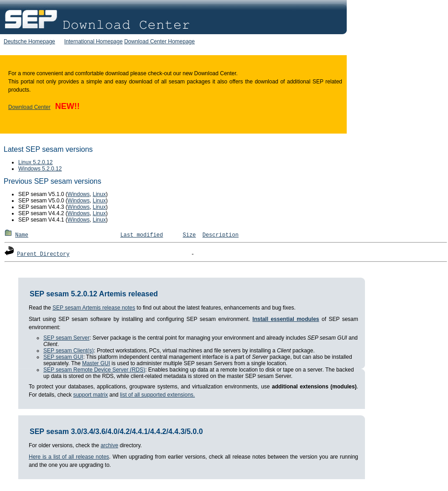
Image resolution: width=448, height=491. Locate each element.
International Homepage (94, 41)
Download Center (29, 107)
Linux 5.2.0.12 (35, 162)
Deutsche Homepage (29, 41)
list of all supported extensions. (157, 395)
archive (109, 445)
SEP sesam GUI (63, 357)
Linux (99, 194)
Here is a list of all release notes (69, 457)
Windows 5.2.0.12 (40, 169)
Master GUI (96, 363)
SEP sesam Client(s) (68, 351)
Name (22, 235)
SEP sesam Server (66, 338)
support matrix (90, 395)
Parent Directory (43, 254)
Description (221, 235)
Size (190, 235)
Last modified (142, 235)
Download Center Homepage (159, 41)
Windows (79, 194)
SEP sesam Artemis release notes (94, 308)
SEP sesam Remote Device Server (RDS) (94, 370)
